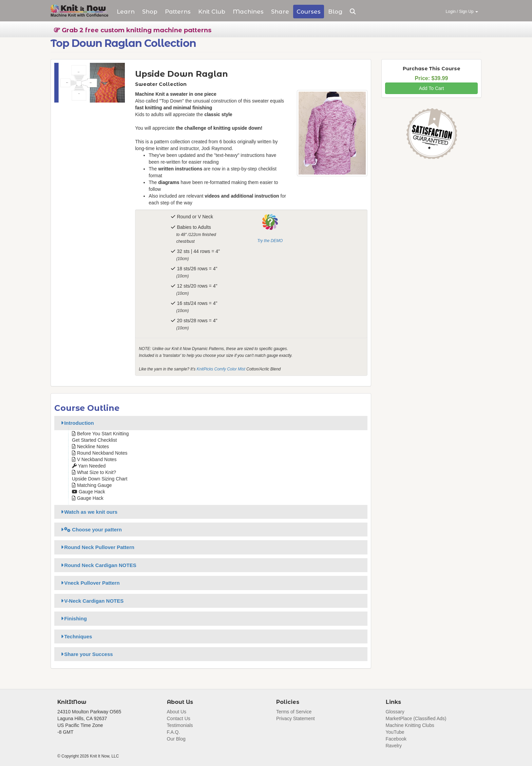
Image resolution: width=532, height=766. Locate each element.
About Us (177, 712)
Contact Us (179, 718)
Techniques (75, 636)
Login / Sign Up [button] (462, 12)
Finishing (73, 618)
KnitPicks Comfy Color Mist (221, 369)
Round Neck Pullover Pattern (97, 547)
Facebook (396, 739)
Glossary (395, 712)
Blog (335, 12)
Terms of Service (294, 712)
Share (280, 12)
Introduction (76, 423)
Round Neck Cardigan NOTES (98, 565)
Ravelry (394, 746)
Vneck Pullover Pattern (89, 583)
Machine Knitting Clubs (410, 725)
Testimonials (180, 725)
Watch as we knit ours (88, 512)
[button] (353, 12)
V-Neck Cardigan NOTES (91, 601)
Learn (126, 12)
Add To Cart (432, 88)
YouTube (395, 732)
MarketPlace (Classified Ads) (416, 718)
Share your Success (86, 654)
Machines (248, 12)
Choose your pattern (90, 530)
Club (212, 12)
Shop (150, 12)
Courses (309, 12)
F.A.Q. (174, 732)
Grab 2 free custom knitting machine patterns (133, 30)
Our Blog (176, 739)
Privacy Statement (296, 718)
